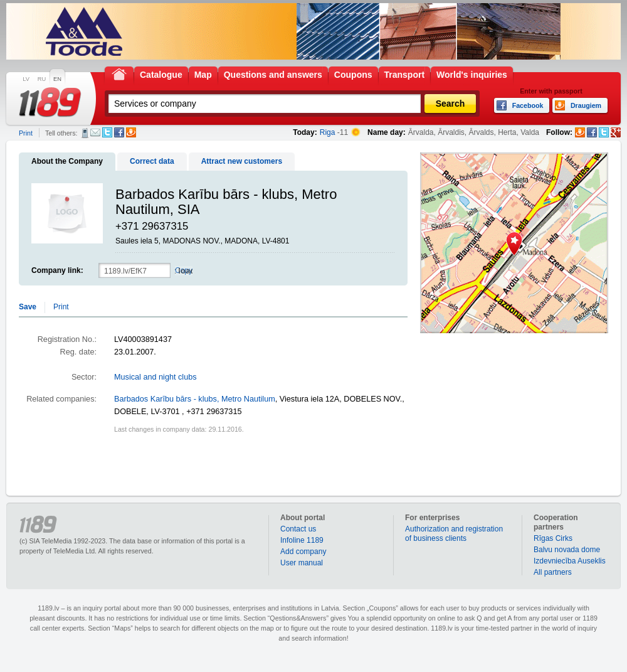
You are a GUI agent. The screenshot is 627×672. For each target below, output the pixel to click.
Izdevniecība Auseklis (570, 561)
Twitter (107, 132)
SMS (85, 133)
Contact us (298, 529)
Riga (328, 132)
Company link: (57, 270)
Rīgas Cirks (553, 538)
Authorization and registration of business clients (454, 534)
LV (26, 79)
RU (42, 79)
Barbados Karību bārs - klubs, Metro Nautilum (195, 399)
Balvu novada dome (567, 550)
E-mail (95, 132)
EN (57, 79)
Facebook (119, 132)
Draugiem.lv (131, 132)
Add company (303, 552)
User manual (302, 563)
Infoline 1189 (302, 540)
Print (26, 133)
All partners (553, 572)
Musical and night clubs (155, 377)
